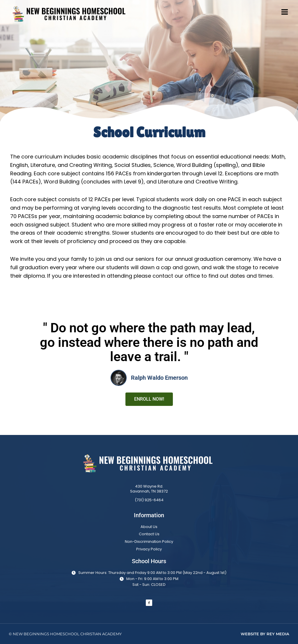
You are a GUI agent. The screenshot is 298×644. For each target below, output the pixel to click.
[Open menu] (287, 12)
